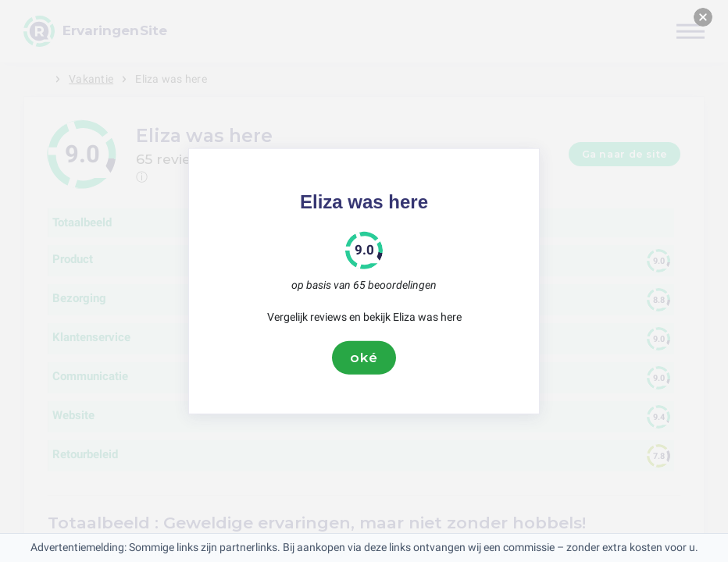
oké (364, 357)
